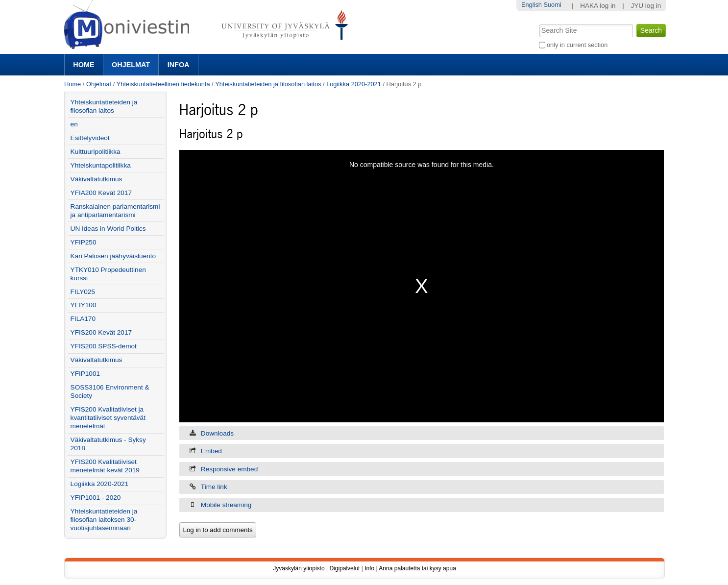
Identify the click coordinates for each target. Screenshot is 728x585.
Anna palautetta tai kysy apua (417, 568)
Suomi (552, 5)
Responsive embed (229, 469)
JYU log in (646, 6)
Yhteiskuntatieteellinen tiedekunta (163, 84)
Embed (211, 451)
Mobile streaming (226, 505)
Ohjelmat (131, 65)
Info (369, 568)
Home (84, 65)
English (532, 5)
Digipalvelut (344, 568)
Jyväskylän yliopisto (299, 568)
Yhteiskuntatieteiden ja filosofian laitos (268, 84)
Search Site (538, 23)
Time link (214, 487)
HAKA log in (598, 6)
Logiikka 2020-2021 (354, 84)
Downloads (217, 433)
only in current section (577, 45)
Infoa (179, 65)
